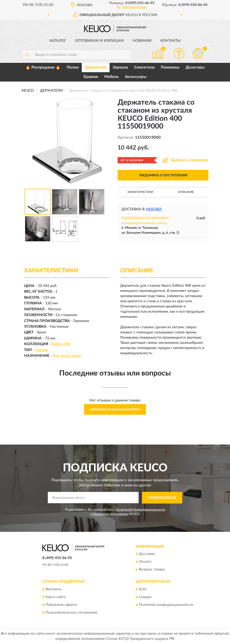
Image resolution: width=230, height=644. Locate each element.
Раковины (170, 67)
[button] (132, 7)
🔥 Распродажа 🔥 (43, 67)
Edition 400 (61, 344)
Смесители (144, 67)
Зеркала (120, 67)
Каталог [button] (58, 41)
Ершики (91, 77)
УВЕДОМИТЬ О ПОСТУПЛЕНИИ (163, 175)
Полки (73, 67)
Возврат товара (152, 570)
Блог (143, 589)
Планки (42, 350)
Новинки (142, 41)
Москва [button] (154, 209)
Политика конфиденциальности (166, 605)
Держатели (96, 67)
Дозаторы (195, 67)
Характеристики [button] (140, 192)
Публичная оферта (61, 605)
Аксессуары (136, 77)
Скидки (145, 597)
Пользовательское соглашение (71, 613)
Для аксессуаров (67, 356)
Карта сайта (56, 597)
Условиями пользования (111, 514)
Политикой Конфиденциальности (140, 509)
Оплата (145, 562)
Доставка (147, 554)
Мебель (111, 77)
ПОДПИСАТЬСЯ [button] (162, 498)
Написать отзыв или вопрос (115, 410)
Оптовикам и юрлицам (99, 41)
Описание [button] (186, 192)
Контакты (171, 41)
